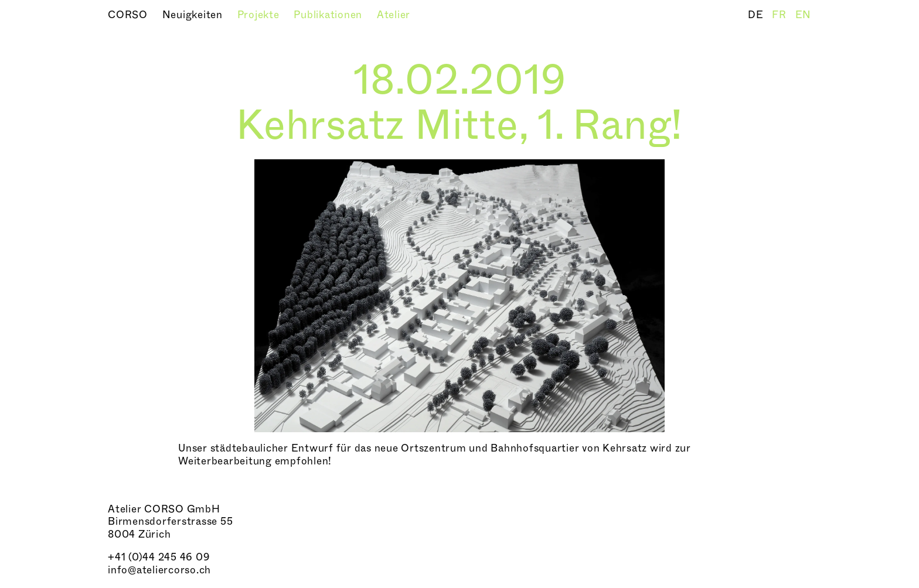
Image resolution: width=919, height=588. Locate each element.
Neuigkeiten (194, 15)
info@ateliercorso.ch (159, 570)
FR (780, 15)
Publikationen (329, 15)
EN (804, 15)
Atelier (394, 15)
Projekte (260, 15)
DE (757, 15)
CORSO (129, 15)
